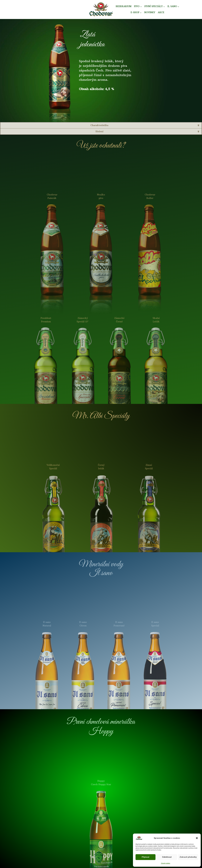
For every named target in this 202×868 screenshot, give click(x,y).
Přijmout (146, 857)
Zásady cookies (166, 863)
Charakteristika (99, 125)
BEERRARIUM (124, 6)
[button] (197, 838)
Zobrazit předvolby (188, 857)
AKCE (161, 12)
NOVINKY (150, 12)
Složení (99, 131)
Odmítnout (167, 857)
